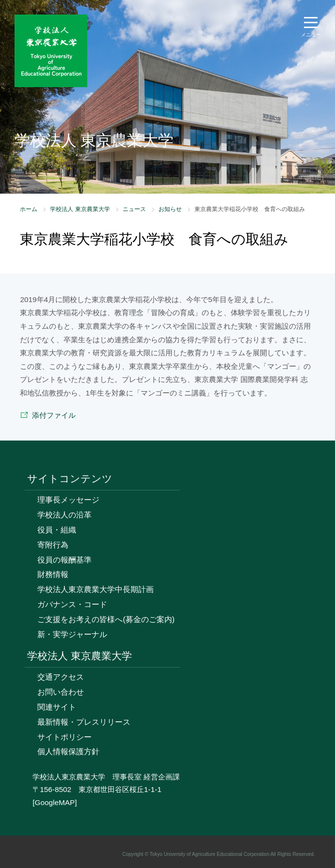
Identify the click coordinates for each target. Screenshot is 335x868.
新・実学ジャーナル (72, 634)
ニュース (134, 209)
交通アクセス (61, 677)
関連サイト (57, 707)
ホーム (29, 209)
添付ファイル (54, 415)
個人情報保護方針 (68, 752)
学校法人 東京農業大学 (80, 209)
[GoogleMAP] (55, 802)
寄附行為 (53, 545)
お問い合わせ (61, 692)
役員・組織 (57, 530)
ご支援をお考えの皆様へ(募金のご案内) (106, 619)
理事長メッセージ (68, 500)
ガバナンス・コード (72, 604)
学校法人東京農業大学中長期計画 (96, 589)
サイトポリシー (64, 737)
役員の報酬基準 (64, 560)
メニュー (311, 35)
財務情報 (53, 574)
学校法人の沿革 (64, 515)
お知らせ (170, 209)
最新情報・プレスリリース (84, 722)
